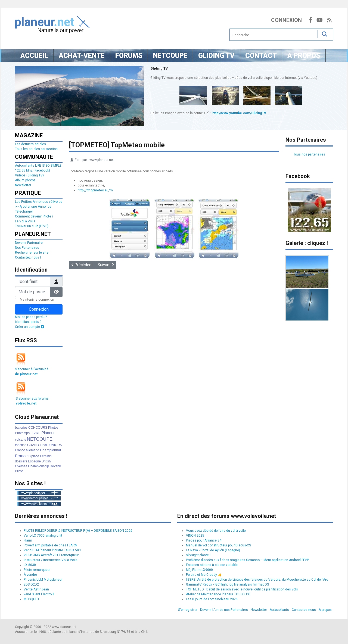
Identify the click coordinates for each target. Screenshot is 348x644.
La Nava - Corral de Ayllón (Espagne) (213, 550)
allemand (32, 450)
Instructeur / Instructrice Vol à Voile (51, 560)
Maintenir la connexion (37, 300)
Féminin (46, 456)
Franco (20, 450)
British (46, 461)
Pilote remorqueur (37, 570)
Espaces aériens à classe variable (212, 565)
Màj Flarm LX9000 (199, 570)
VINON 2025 (195, 536)
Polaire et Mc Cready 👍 (204, 575)
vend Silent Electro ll (39, 594)
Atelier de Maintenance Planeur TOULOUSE (218, 594)
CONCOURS (38, 428)
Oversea (21, 466)
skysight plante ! (198, 555)
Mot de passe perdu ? (31, 317)
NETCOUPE (40, 439)
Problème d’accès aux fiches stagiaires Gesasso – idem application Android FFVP (247, 560)
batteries (21, 428)
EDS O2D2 (31, 584)
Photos (53, 428)
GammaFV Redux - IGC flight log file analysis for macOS (227, 584)
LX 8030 (30, 565)
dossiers (21, 461)
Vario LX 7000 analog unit (43, 536)
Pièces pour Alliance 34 (204, 540)
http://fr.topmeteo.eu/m (95, 190)
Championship (38, 466)
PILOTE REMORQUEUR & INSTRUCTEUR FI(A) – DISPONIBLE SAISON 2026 (78, 531)
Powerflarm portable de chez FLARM (51, 545)
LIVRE (36, 433)
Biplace (34, 456)
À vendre (30, 575)
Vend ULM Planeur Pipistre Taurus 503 (52, 550)
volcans (21, 440)
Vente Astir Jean (36, 589)
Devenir (55, 466)
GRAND (33, 445)
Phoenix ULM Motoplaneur (43, 580)
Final (43, 445)
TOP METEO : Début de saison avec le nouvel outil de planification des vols (242, 589)
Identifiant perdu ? (28, 322)
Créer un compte (29, 327)
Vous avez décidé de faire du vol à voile (216, 531)
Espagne (34, 461)
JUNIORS (55, 445)
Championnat (50, 450)
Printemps (22, 433)
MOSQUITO (32, 599)
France (21, 456)
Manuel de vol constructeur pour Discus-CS (218, 545)
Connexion (286, 20)
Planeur (48, 433)
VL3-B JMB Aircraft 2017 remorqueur (51, 555)
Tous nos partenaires (309, 154)
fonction (21, 445)
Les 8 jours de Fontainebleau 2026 (212, 599)
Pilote (19, 471)
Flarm (28, 540)
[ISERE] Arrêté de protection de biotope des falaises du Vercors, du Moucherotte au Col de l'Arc (257, 580)
